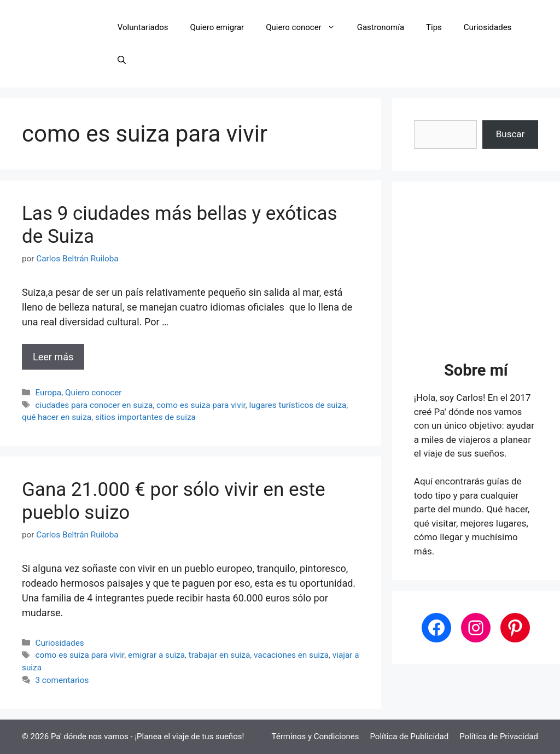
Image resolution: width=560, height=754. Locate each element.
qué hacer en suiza (57, 417)
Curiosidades (488, 27)
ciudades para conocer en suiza (94, 405)
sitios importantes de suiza (145, 417)
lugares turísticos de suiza (298, 405)
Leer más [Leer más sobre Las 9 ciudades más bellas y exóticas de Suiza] (53, 357)
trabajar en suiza (219, 655)
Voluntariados (143, 27)
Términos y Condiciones (316, 737)
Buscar (511, 134)
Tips (434, 27)
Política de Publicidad (409, 737)
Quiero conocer (306, 27)
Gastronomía (381, 27)
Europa (48, 393)
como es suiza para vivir (201, 405)
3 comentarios (62, 680)
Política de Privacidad (499, 737)
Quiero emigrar (217, 27)
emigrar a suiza (156, 655)
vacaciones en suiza (291, 655)
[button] (122, 60)
